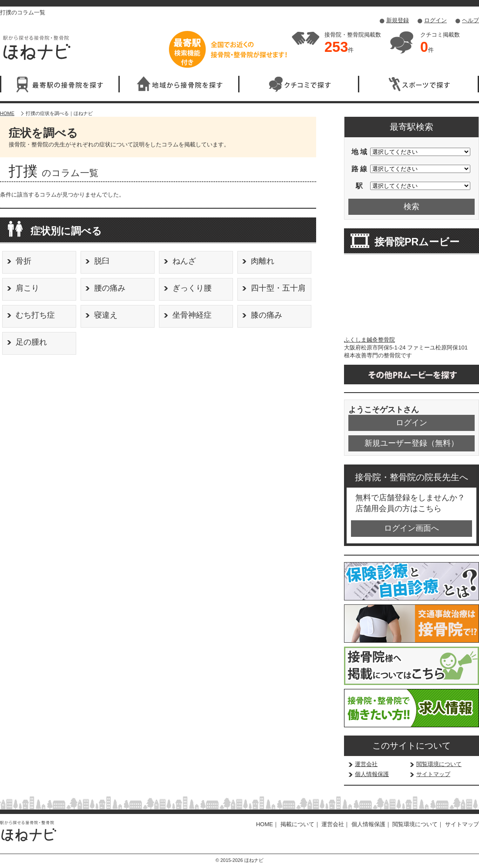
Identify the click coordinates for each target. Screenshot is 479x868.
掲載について (297, 824)
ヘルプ (471, 20)
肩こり (27, 288)
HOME (7, 113)
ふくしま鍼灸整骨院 (369, 340)
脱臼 (102, 261)
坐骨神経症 (192, 315)
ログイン (435, 20)
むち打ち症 (35, 315)
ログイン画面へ (412, 528)
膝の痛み (266, 315)
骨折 (24, 261)
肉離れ (263, 261)
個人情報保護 (372, 774)
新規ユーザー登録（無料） (412, 443)
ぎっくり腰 (192, 288)
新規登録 (398, 20)
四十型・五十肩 (278, 288)
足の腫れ (31, 342)
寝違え (106, 315)
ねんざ (184, 261)
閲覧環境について (439, 764)
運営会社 (366, 764)
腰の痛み (110, 288)
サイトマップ (433, 774)
